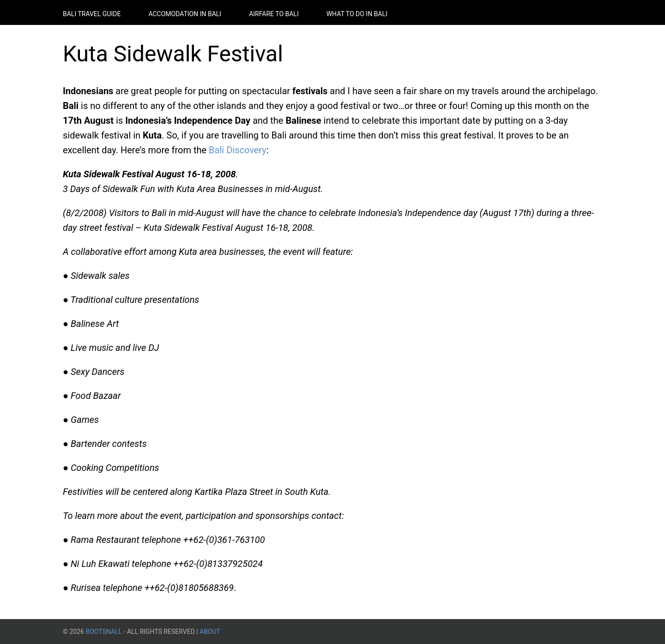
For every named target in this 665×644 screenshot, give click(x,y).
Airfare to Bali (274, 14)
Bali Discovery (238, 150)
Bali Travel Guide (92, 14)
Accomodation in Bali (185, 14)
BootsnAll (104, 632)
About (210, 632)
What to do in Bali (357, 14)
